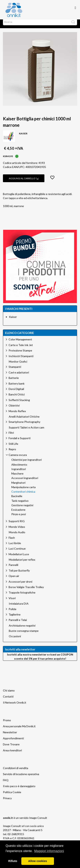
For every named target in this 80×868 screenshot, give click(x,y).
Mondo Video (17, 531)
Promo (7, 724)
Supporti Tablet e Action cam (27, 431)
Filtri (11, 437)
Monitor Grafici (18, 365)
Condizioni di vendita (16, 772)
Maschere (17, 477)
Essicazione (18, 514)
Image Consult (38, 822)
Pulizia (12, 613)
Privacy (7, 802)
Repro (12, 453)
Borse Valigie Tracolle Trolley (26, 591)
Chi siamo (9, 694)
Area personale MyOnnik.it (19, 730)
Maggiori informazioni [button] (49, 851)
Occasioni (15, 640)
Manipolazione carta (23, 491)
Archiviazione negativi (22, 629)
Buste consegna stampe (24, 635)
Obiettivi (14, 409)
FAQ (6, 784)
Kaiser (13, 321)
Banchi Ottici (17, 398)
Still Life (13, 448)
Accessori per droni (20, 585)
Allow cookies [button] (38, 861)
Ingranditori (19, 473)
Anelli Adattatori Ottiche (24, 420)
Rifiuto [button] (13, 861)
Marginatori (18, 487)
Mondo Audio (17, 536)
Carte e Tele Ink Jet (21, 349)
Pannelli (13, 569)
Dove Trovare (11, 748)
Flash (12, 542)
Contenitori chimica (23, 496)
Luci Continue (17, 552)
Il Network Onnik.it (15, 706)
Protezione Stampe (20, 354)
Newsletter (10, 736)
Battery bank (17, 387)
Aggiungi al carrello (24, 182)
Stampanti (15, 371)
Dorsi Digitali (16, 393)
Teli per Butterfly (19, 574)
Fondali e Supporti (20, 442)
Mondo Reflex (17, 415)
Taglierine (15, 618)
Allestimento (19, 469)
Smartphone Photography (24, 426)
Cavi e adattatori (19, 376)
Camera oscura (18, 459)
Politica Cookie (12, 796)
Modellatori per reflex (22, 564)
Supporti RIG (17, 525)
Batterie (14, 382)
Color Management (20, 343)
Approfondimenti (13, 742)
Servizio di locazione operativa (21, 778)
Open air (14, 580)
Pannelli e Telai (18, 624)
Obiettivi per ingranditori (27, 464)
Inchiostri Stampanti (21, 360)
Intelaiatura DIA (19, 608)
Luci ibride (15, 547)
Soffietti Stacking (19, 404)
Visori (12, 602)
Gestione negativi (22, 509)
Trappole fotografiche (22, 596)
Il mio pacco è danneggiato (19, 790)
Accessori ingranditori (25, 482)
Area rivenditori (12, 754)
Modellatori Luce (19, 558)
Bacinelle (17, 500)
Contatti (8, 700)
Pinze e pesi (19, 518)
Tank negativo (20, 505)
